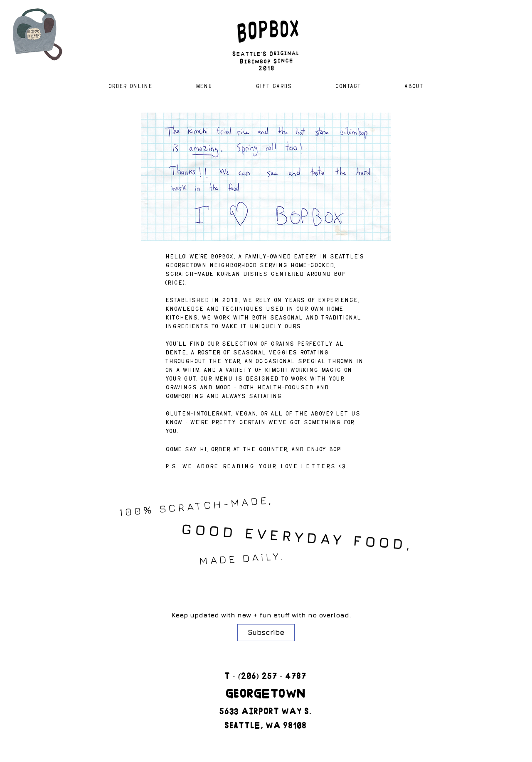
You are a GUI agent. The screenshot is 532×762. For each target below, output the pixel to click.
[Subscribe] (266, 633)
